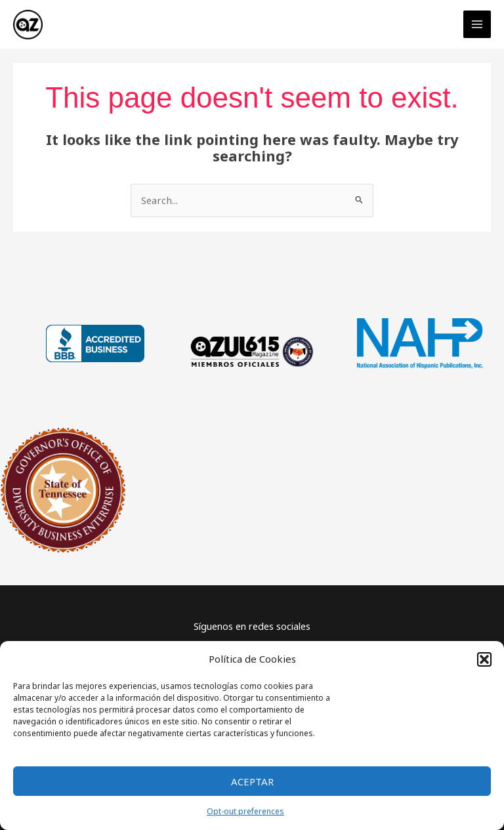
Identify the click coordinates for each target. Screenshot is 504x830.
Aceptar (252, 781)
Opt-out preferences (245, 811)
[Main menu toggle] (477, 23)
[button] (484, 659)
